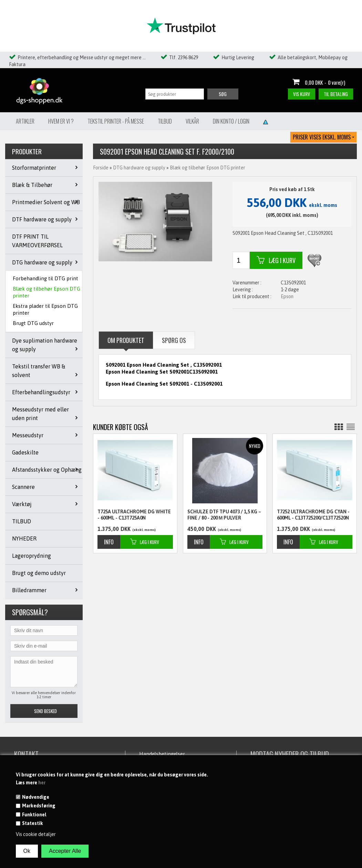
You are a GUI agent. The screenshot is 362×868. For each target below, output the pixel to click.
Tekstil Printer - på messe (116, 121)
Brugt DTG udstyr (33, 323)
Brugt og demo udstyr (39, 573)
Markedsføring (39, 806)
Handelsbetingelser (162, 754)
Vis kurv (302, 94)
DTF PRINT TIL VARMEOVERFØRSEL (37, 241)
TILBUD (22, 521)
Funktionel (34, 815)
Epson (287, 296)
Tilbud (165, 121)
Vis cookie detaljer (36, 834)
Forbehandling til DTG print (45, 278)
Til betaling (336, 94)
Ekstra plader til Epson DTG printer (45, 309)
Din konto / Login (231, 121)
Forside (101, 168)
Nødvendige (36, 797)
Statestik (33, 823)
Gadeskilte (25, 452)
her (42, 783)
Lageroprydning (32, 556)
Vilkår (192, 121)
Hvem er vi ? (61, 121)
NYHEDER (24, 538)
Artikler (25, 121)
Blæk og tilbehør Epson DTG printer (46, 292)
